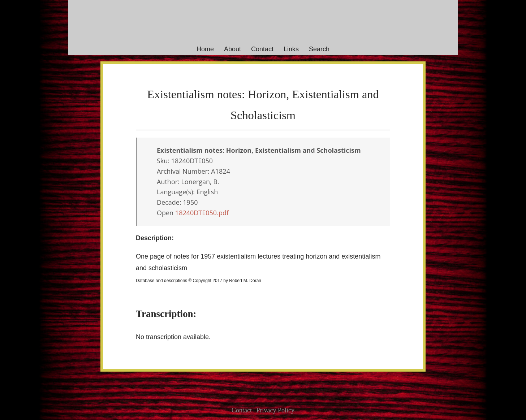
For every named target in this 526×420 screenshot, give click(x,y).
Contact (262, 49)
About (232, 49)
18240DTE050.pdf (202, 213)
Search (319, 49)
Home (205, 49)
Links (291, 49)
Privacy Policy (276, 410)
